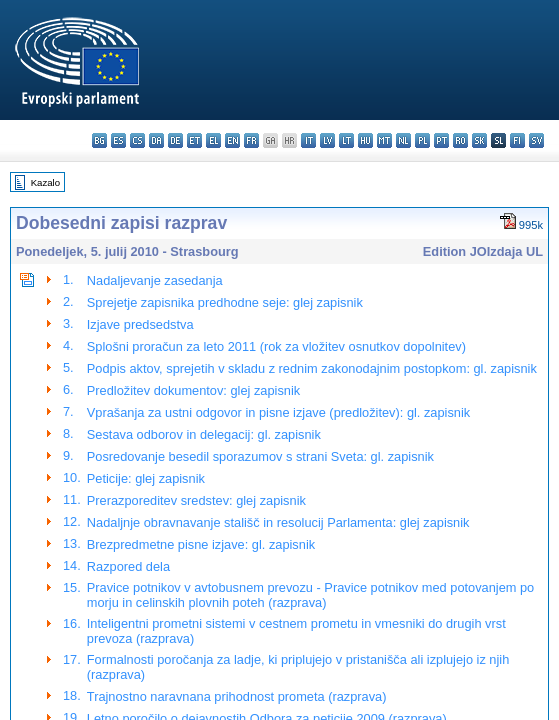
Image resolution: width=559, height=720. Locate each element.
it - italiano (308, 140)
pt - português (441, 140)
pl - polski (422, 140)
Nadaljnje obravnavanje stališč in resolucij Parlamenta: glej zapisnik (278, 522)
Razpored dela (128, 566)
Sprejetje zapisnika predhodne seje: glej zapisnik (225, 302)
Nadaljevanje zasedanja (155, 280)
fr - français (251, 140)
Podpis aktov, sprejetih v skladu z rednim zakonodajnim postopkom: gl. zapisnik (312, 368)
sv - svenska (536, 140)
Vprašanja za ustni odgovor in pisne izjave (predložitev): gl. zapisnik (278, 412)
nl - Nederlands (403, 140)
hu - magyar (365, 140)
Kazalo (45, 182)
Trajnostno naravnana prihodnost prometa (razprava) (237, 696)
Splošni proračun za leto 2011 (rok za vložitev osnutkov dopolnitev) (276, 346)
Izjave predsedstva (140, 324)
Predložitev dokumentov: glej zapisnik (193, 390)
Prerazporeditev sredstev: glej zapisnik (196, 500)
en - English (232, 140)
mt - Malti (384, 140)
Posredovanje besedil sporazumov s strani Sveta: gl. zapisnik (260, 456)
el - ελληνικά (213, 140)
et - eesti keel (194, 140)
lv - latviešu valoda (327, 140)
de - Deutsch (175, 140)
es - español (118, 140)
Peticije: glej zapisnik (146, 478)
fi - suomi (517, 140)
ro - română (460, 140)
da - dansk (156, 140)
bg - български (99, 140)
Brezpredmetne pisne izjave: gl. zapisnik (201, 544)
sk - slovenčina (479, 140)
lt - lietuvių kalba (346, 140)
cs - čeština (137, 140)
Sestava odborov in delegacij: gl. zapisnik (204, 434)
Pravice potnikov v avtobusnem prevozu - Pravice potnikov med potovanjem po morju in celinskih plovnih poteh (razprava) (310, 595)
